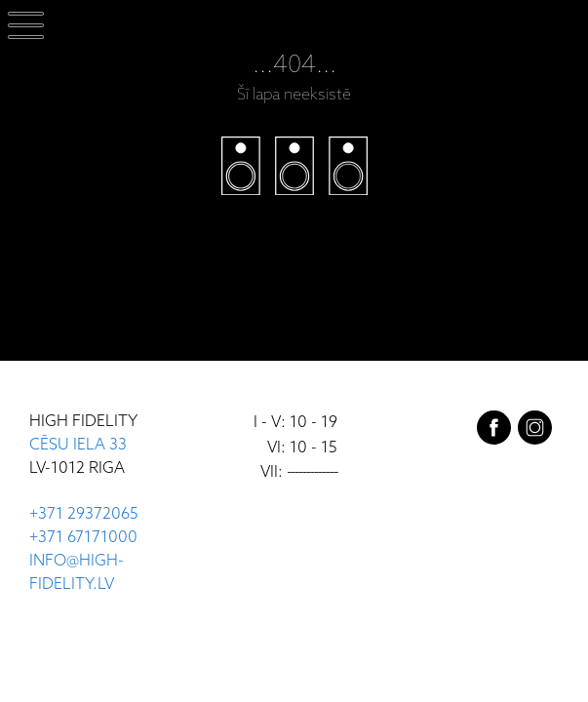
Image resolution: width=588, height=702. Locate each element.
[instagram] (535, 432)
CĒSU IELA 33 (78, 445)
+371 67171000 (83, 538)
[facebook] (494, 432)
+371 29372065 (84, 514)
